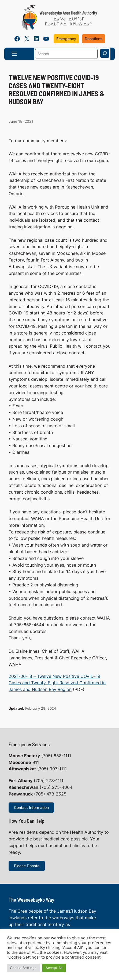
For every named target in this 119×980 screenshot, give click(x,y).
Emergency (66, 39)
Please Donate (27, 866)
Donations (94, 39)
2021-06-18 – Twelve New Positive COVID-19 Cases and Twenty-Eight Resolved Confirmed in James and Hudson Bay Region (57, 683)
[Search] (105, 53)
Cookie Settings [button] (23, 968)
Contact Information (31, 807)
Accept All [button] (54, 968)
